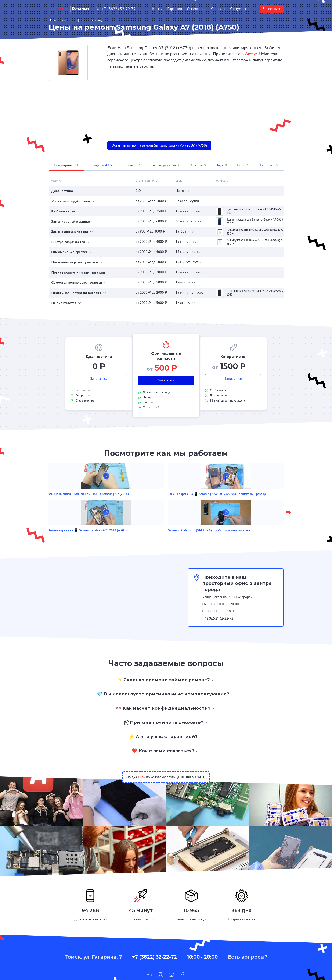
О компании (196, 9)
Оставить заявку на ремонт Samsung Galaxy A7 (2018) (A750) (159, 145)
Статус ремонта (242, 9)
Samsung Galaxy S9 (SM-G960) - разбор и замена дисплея (234, 501)
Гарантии (175, 9)
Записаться (271, 9)
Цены (156, 9)
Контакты (218, 9)
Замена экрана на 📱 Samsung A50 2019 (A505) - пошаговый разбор (140, 501)
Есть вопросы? (248, 932)
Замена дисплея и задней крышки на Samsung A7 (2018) (91, 501)
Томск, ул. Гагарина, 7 (93, 932)
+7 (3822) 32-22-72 (116, 9)
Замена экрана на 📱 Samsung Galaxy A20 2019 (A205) (187, 501)
